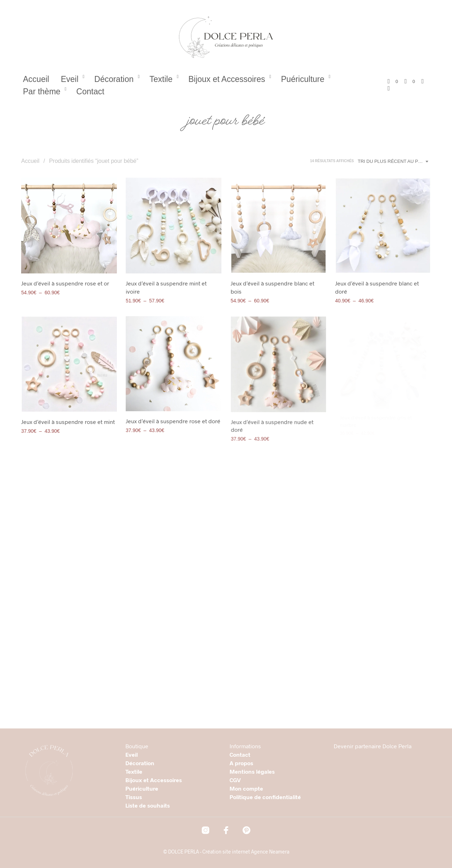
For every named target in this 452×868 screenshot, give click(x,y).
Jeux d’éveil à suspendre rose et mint (68, 422)
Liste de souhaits (148, 805)
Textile (161, 79)
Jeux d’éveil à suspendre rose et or (65, 283)
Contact (90, 91)
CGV (235, 780)
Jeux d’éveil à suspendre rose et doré (173, 418)
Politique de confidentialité (265, 797)
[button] (393, 82)
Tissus (134, 797)
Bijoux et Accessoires (227, 79)
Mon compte (246, 788)
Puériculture (303, 79)
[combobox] (394, 161)
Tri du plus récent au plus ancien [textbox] (394, 161)
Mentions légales (252, 771)
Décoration (114, 79)
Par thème (42, 91)
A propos (241, 763)
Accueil (36, 79)
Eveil (70, 79)
